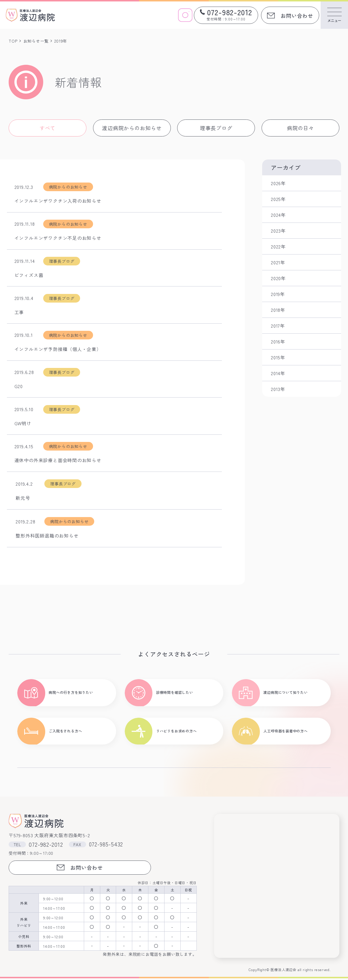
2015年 (278, 357)
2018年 (278, 310)
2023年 (278, 231)
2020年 (278, 278)
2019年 (278, 294)
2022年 (278, 246)
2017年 (278, 326)
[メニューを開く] (334, 15)
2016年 (278, 341)
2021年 (278, 262)
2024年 (278, 215)
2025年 (278, 199)
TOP (13, 41)
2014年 (278, 373)
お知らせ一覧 (36, 41)
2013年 (278, 389)
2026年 (278, 183)
